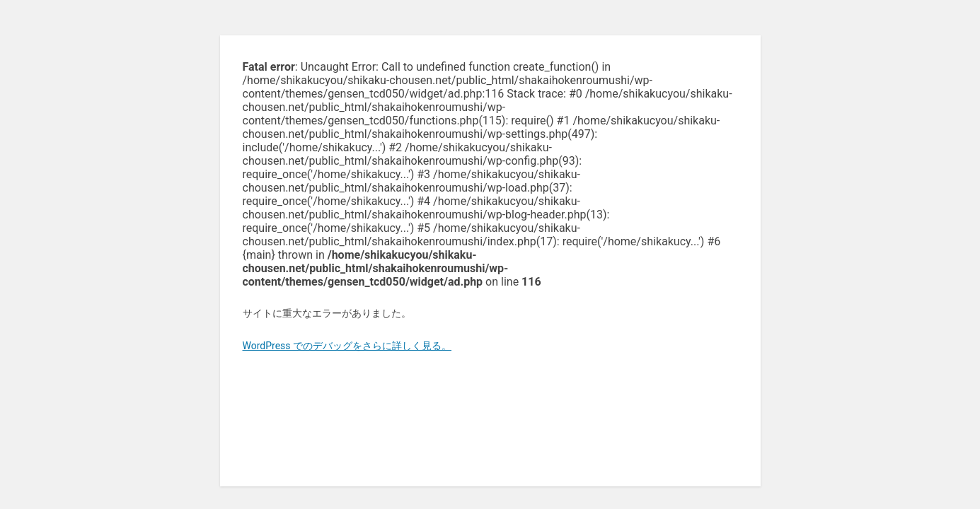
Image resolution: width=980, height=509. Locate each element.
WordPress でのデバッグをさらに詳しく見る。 (347, 346)
